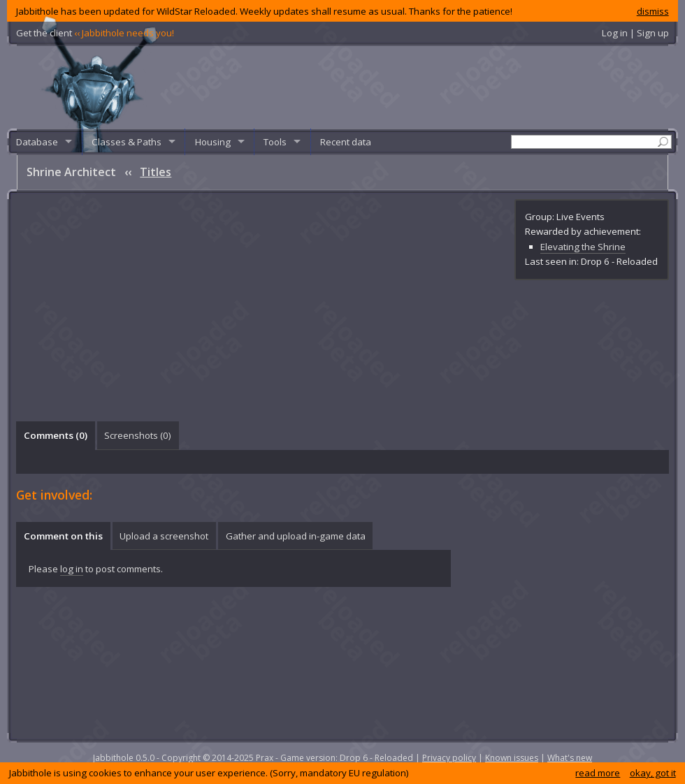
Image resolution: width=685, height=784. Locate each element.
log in (72, 569)
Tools (275, 142)
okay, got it (653, 773)
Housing (213, 142)
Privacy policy (449, 758)
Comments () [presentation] (56, 435)
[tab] (55, 435)
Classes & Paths (127, 142)
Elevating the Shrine (583, 247)
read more (598, 773)
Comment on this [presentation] (63, 536)
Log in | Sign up (635, 33)
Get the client (95, 33)
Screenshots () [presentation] (138, 435)
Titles (156, 172)
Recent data (346, 142)
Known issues (512, 758)
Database (37, 142)
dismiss (653, 11)
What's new (570, 758)
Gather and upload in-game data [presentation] (296, 536)
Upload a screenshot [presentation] (164, 536)
